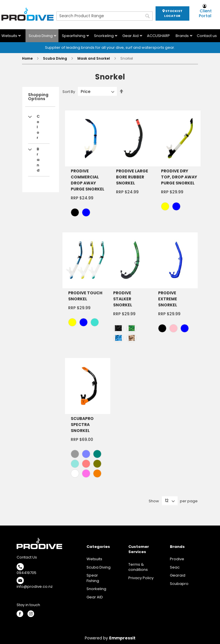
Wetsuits (10, 36)
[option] (75, 212)
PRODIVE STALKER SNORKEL (123, 299)
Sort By (69, 92)
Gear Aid (131, 36)
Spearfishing (74, 36)
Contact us (207, 36)
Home (28, 58)
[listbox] (89, 213)
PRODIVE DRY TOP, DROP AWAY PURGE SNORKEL (179, 177)
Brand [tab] (38, 160)
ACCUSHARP (158, 36)
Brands (183, 36)
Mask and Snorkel (94, 58)
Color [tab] (38, 127)
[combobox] (105, 16)
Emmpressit (122, 638)
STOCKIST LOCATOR (172, 13)
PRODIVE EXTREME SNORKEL (168, 299)
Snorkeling (104, 36)
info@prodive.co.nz (35, 586)
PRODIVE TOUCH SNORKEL (85, 296)
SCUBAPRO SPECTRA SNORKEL (82, 425)
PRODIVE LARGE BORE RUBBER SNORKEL (132, 177)
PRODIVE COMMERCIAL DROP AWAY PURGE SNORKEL (88, 180)
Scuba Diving (41, 36)
